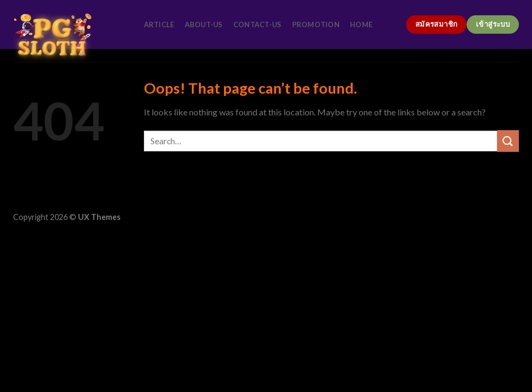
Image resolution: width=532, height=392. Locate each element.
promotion (316, 24)
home (361, 24)
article (159, 24)
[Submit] (508, 141)
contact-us (258, 24)
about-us (204, 24)
